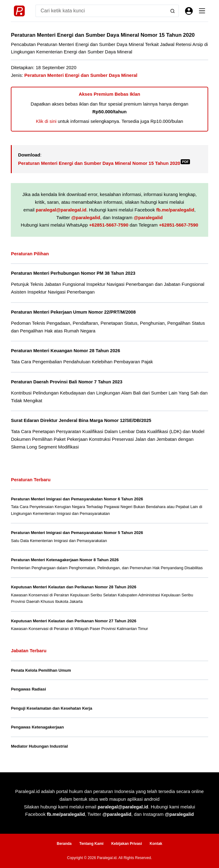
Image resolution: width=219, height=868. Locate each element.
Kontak (156, 844)
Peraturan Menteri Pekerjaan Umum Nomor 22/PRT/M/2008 (73, 312)
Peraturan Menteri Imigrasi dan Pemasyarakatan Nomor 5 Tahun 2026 (77, 533)
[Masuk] (189, 11)
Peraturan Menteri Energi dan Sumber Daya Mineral (81, 75)
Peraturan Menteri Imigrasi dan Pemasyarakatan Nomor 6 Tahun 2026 (77, 499)
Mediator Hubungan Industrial (39, 746)
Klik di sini (46, 121)
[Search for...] (101, 11)
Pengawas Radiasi (28, 689)
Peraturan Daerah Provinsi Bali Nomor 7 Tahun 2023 (67, 382)
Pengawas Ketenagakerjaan (37, 727)
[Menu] (202, 11)
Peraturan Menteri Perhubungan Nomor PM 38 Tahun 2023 (73, 273)
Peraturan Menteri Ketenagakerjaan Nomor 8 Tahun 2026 (65, 560)
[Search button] (173, 11)
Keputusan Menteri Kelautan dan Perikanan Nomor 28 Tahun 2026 (74, 587)
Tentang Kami (91, 844)
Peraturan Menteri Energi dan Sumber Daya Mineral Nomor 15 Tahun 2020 (104, 163)
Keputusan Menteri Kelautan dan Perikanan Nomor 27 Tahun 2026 (74, 621)
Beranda (64, 844)
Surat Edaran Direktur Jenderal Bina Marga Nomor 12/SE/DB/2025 (81, 420)
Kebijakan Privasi (126, 844)
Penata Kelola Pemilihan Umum (41, 670)
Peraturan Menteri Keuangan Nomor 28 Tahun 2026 (65, 351)
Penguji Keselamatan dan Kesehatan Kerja (51, 708)
